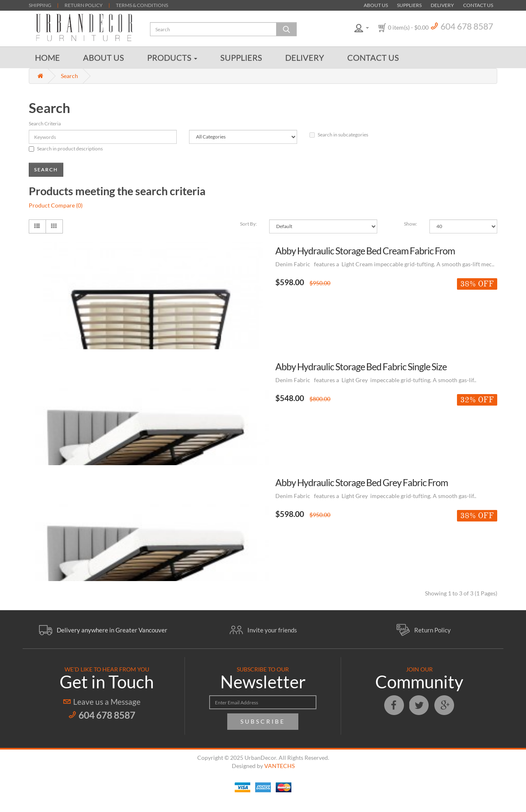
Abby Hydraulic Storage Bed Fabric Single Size (361, 367)
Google (444, 705)
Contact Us (478, 5)
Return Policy (433, 630)
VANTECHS (279, 766)
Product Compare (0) (56, 205)
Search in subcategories (339, 135)
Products (172, 58)
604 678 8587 (467, 26)
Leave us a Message (107, 702)
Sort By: (248, 224)
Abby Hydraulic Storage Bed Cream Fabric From (365, 251)
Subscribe (263, 721)
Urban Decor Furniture (84, 28)
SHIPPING (40, 5)
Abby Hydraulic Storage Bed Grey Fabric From (362, 482)
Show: (411, 224)
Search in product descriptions (66, 149)
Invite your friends (272, 630)
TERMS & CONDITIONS (142, 5)
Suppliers (409, 5)
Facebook (394, 705)
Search (69, 76)
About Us (376, 5)
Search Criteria (45, 123)
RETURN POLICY (84, 5)
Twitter (419, 705)
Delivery (442, 5)
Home (47, 58)
